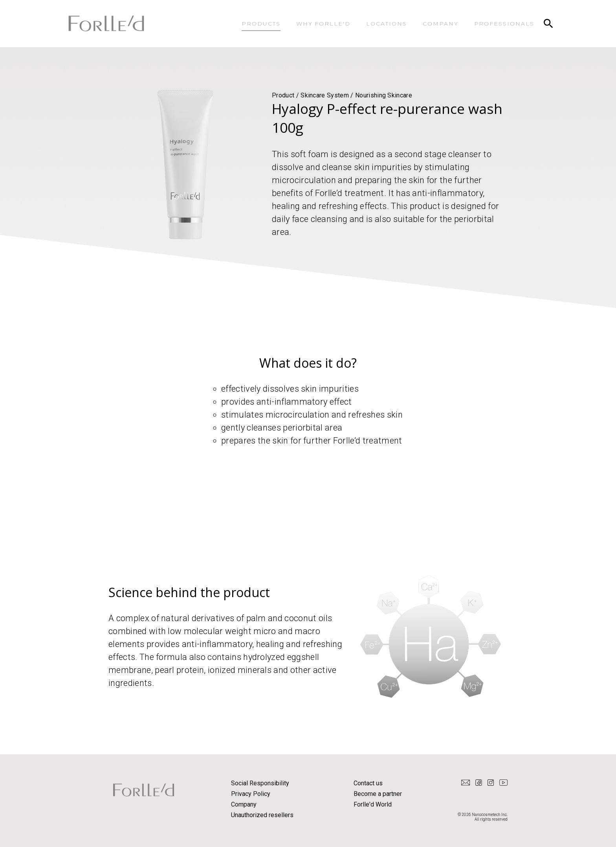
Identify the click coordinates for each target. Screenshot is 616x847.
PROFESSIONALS (504, 24)
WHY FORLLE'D (324, 24)
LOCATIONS (387, 24)
